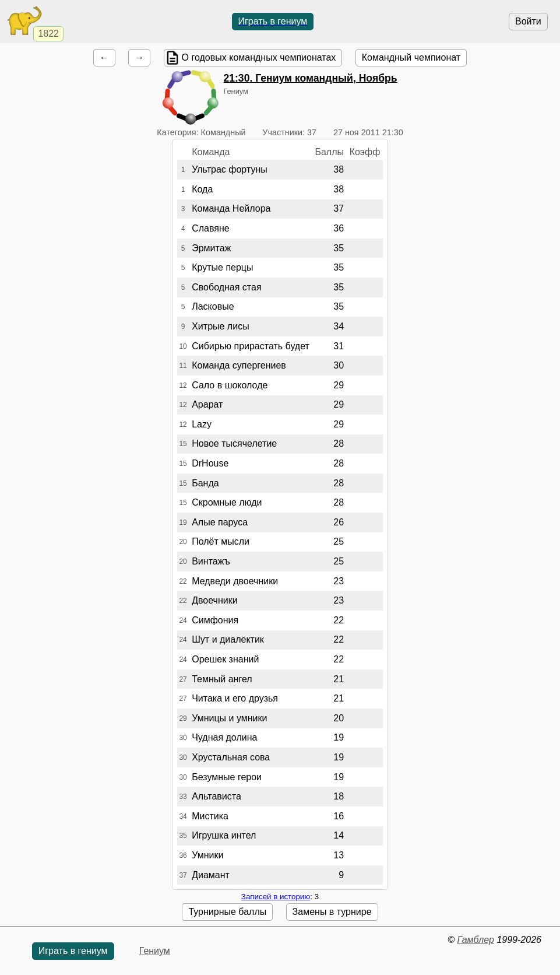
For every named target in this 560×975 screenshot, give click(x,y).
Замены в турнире (332, 912)
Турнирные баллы (227, 912)
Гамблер (476, 940)
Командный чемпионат (411, 57)
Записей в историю (276, 897)
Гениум (155, 951)
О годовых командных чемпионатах (259, 57)
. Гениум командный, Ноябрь (310, 78)
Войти (528, 21)
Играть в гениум (273, 21)
